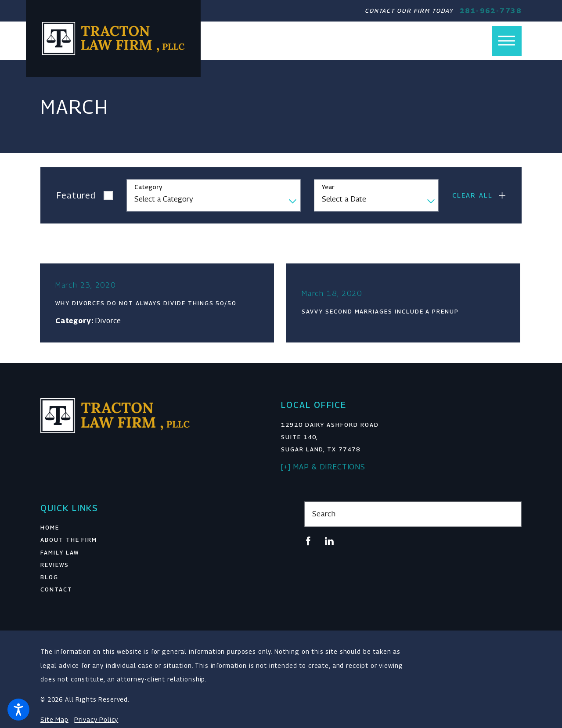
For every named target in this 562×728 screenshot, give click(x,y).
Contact (56, 591)
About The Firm (69, 541)
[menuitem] (149, 529)
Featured (77, 195)
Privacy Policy (96, 721)
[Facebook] (308, 542)
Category (148, 187)
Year (328, 187)
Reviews (55, 566)
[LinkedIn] (329, 542)
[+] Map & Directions (323, 468)
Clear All (473, 195)
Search (324, 515)
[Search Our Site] (510, 515)
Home (50, 529)
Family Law (60, 554)
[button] (18, 710)
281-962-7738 (491, 11)
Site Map (54, 721)
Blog (49, 578)
